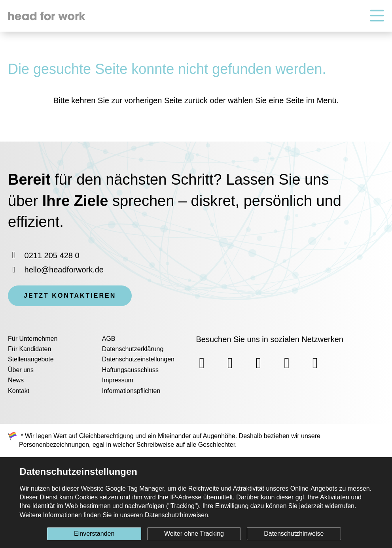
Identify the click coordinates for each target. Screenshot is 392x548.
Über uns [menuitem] (21, 370)
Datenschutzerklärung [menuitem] (133, 349)
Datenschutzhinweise (294, 534)
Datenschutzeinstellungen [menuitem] (138, 359)
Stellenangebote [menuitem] (31, 359)
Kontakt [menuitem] (19, 391)
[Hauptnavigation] (377, 16)
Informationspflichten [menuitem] (131, 391)
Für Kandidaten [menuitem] (29, 349)
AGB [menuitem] (109, 339)
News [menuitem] (16, 380)
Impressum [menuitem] (118, 380)
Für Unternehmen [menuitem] (33, 339)
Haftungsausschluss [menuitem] (130, 370)
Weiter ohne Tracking (194, 534)
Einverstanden (94, 534)
